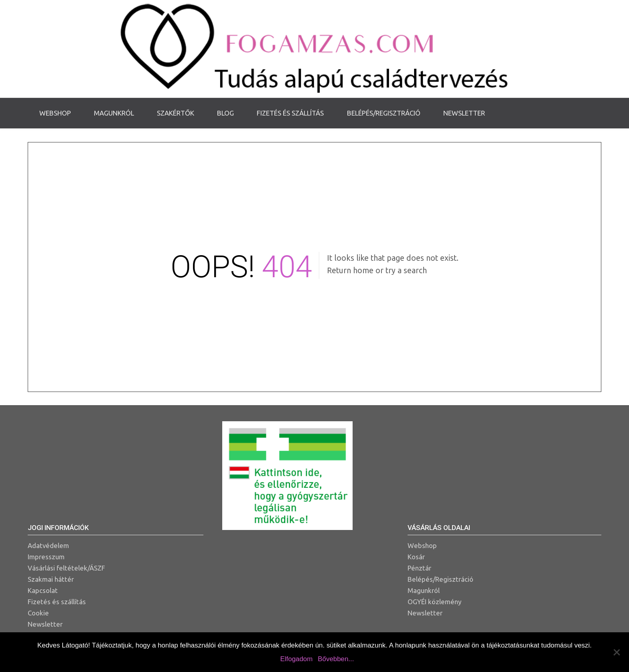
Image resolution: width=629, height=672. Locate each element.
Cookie (38, 613)
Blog (225, 113)
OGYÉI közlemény (434, 602)
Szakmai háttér (51, 579)
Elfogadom (297, 659)
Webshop (55, 113)
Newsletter (464, 113)
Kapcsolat (43, 590)
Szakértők (176, 113)
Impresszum (46, 557)
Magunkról (114, 113)
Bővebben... (336, 659)
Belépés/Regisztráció (384, 113)
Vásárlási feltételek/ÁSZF (66, 568)
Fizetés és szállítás (290, 113)
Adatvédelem (48, 545)
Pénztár (419, 568)
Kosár (416, 557)
